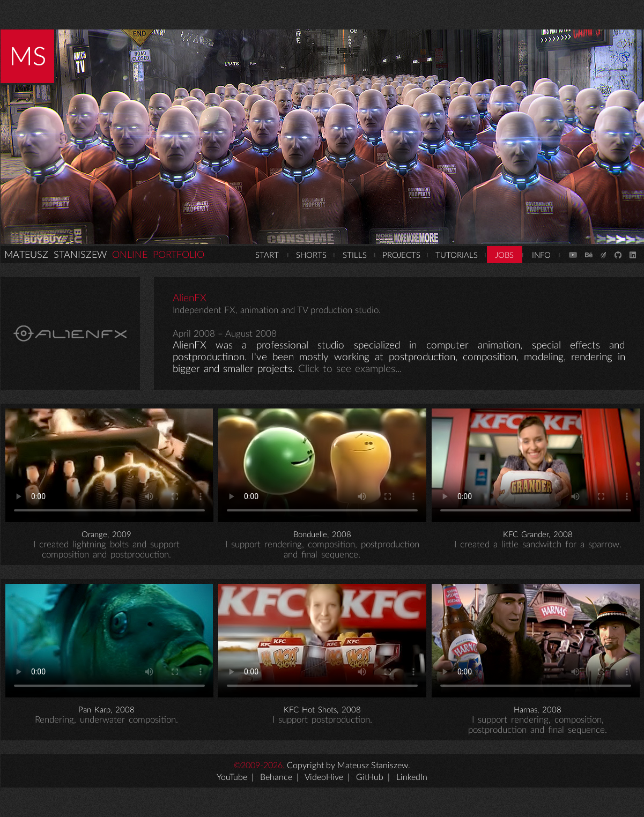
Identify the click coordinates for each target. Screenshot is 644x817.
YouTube (232, 777)
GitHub (370, 777)
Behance (276, 777)
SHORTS (311, 255)
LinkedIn (412, 777)
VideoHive (324, 777)
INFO (541, 255)
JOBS (504, 255)
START (267, 255)
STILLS (355, 255)
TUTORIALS (457, 255)
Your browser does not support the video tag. (109, 465)
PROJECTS (401, 255)
